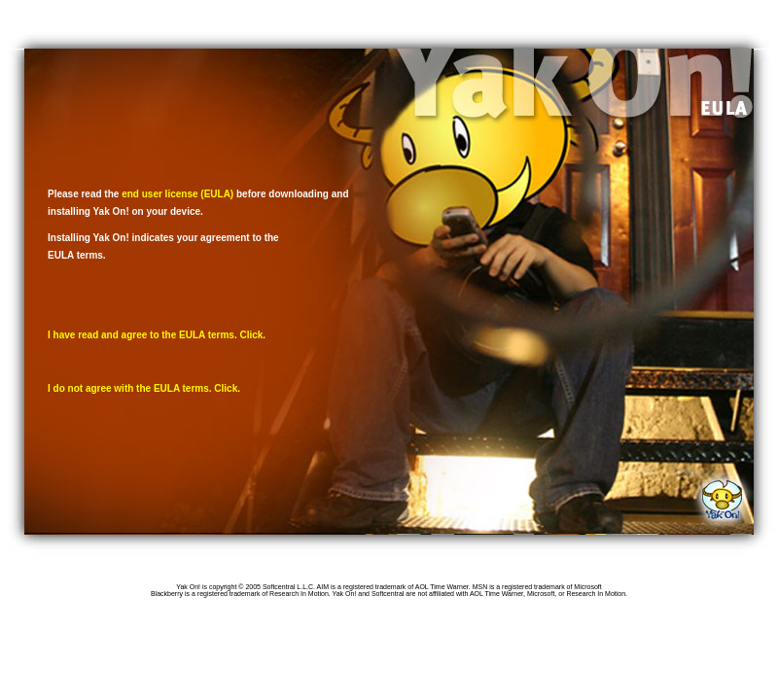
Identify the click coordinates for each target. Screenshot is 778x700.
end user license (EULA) (177, 194)
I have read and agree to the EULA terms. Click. (157, 335)
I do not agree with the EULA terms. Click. (144, 388)
